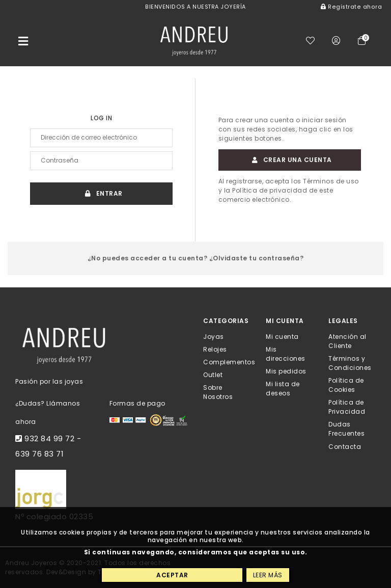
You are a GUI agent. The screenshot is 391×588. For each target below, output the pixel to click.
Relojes (215, 349)
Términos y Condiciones (350, 363)
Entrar (101, 193)
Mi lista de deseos (283, 389)
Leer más (268, 575)
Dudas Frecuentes (346, 429)
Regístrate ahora (351, 7)
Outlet (213, 375)
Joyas (214, 336)
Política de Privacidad (347, 407)
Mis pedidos (286, 371)
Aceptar (172, 575)
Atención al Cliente (347, 341)
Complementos (229, 362)
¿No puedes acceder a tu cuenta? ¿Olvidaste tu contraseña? (196, 258)
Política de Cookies (346, 385)
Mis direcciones (286, 353)
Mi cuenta (282, 336)
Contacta (345, 446)
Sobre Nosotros (218, 392)
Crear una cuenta (289, 160)
